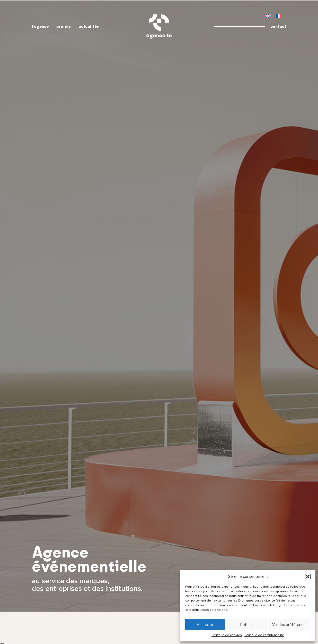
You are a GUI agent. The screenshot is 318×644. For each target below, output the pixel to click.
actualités (89, 26)
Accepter (205, 625)
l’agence (40, 26)
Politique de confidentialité (264, 635)
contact (278, 26)
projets (64, 26)
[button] (308, 577)
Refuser (247, 625)
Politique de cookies (227, 635)
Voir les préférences (290, 625)
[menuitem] (268, 16)
